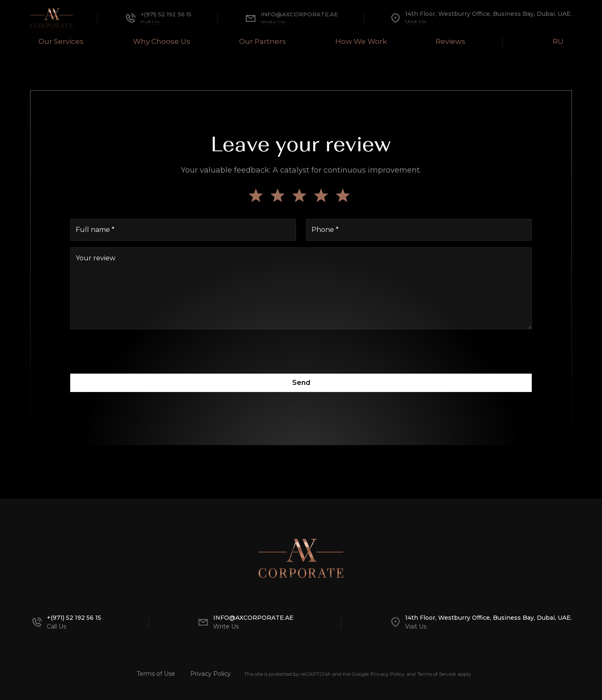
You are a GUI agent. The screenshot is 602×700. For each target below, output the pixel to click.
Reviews (458, 41)
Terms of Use (156, 674)
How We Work (363, 41)
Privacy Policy (210, 674)
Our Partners (261, 41)
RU (565, 41)
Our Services (53, 41)
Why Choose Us (156, 41)
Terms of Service (436, 674)
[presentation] (301, 352)
